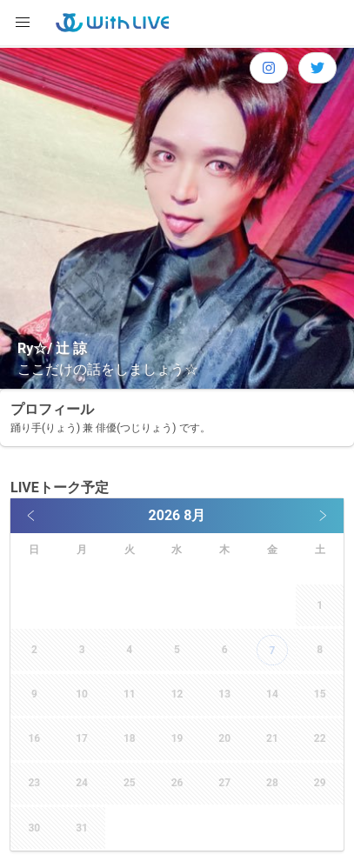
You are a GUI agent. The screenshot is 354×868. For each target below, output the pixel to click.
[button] (23, 23)
